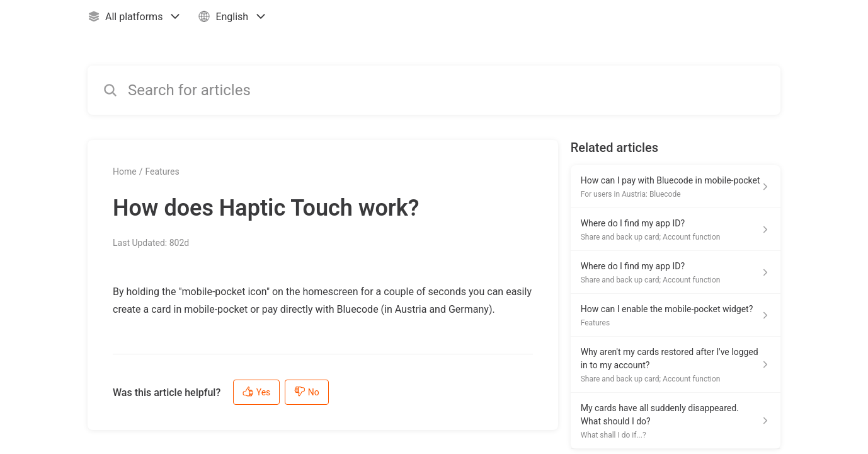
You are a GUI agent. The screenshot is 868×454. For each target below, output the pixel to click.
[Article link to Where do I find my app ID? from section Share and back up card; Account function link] (676, 230)
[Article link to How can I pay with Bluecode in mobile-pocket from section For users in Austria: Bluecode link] (676, 187)
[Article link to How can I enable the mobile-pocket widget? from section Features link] (676, 315)
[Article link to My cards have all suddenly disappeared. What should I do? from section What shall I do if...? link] (676, 421)
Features (162, 172)
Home (125, 172)
